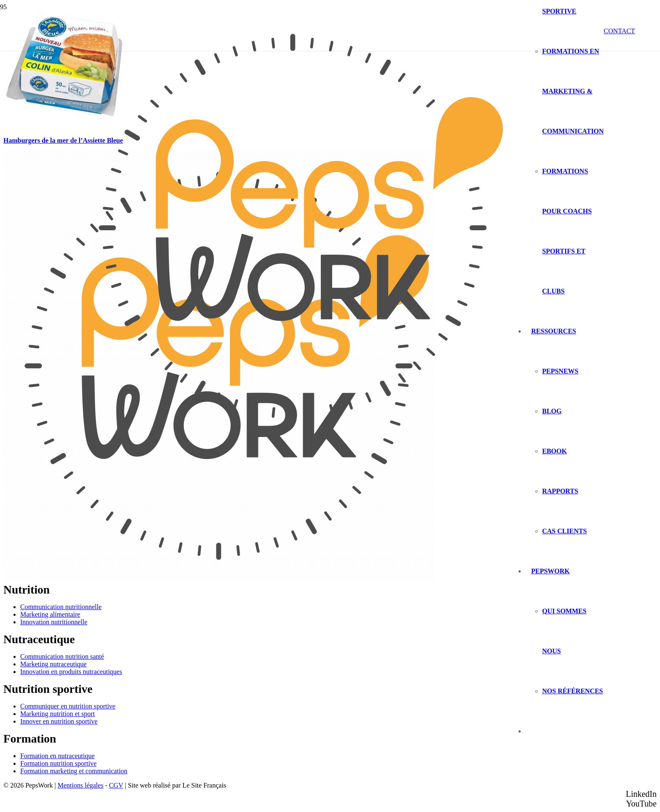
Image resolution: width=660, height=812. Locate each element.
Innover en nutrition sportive (59, 721)
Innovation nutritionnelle (54, 622)
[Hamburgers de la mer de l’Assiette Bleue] (67, 127)
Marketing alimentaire (50, 614)
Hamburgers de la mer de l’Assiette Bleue (63, 140)
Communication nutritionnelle (61, 607)
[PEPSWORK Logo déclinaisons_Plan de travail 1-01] (293, 441)
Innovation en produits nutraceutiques (71, 672)
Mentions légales (81, 785)
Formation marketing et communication (74, 771)
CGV (116, 785)
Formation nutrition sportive (58, 763)
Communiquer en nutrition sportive (68, 706)
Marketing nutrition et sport (57, 714)
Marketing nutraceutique (53, 664)
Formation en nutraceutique (57, 756)
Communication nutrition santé (62, 656)
